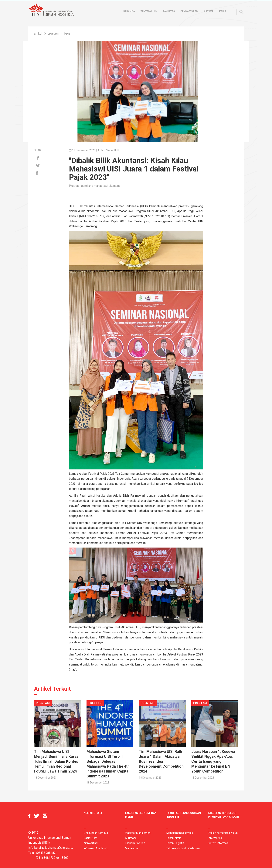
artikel (38, 34)
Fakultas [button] (169, 11)
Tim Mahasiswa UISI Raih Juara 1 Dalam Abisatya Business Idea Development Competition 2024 (161, 761)
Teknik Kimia (174, 838)
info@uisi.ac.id (38, 848)
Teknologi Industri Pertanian (183, 848)
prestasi (53, 34)
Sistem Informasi (218, 843)
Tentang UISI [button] (149, 11)
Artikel (209, 11)
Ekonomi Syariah (135, 843)
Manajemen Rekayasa (180, 833)
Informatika (215, 838)
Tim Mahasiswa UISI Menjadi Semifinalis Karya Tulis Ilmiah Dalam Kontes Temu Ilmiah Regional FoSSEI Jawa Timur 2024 (56, 761)
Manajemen (132, 848)
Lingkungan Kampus (96, 833)
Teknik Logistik (175, 843)
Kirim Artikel (91, 843)
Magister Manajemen (138, 833)
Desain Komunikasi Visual (223, 833)
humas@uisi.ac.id (61, 848)
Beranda (129, 11)
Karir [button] (223, 11)
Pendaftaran (189, 11)
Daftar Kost (90, 838)
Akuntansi (131, 838)
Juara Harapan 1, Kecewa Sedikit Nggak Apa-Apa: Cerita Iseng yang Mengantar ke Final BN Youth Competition (213, 761)
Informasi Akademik (96, 848)
